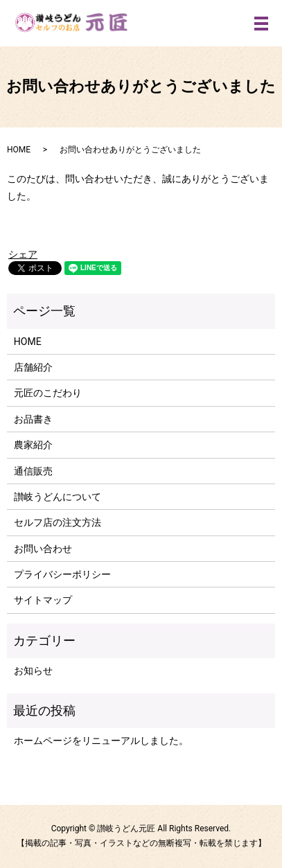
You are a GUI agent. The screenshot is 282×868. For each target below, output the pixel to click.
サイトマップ (43, 600)
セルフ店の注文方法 (58, 522)
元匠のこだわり (48, 393)
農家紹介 (33, 445)
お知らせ (33, 671)
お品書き (33, 419)
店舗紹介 (33, 367)
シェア (23, 254)
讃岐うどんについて (58, 497)
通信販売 (33, 471)
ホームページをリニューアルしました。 (101, 741)
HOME (19, 150)
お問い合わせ (43, 549)
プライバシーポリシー (62, 574)
